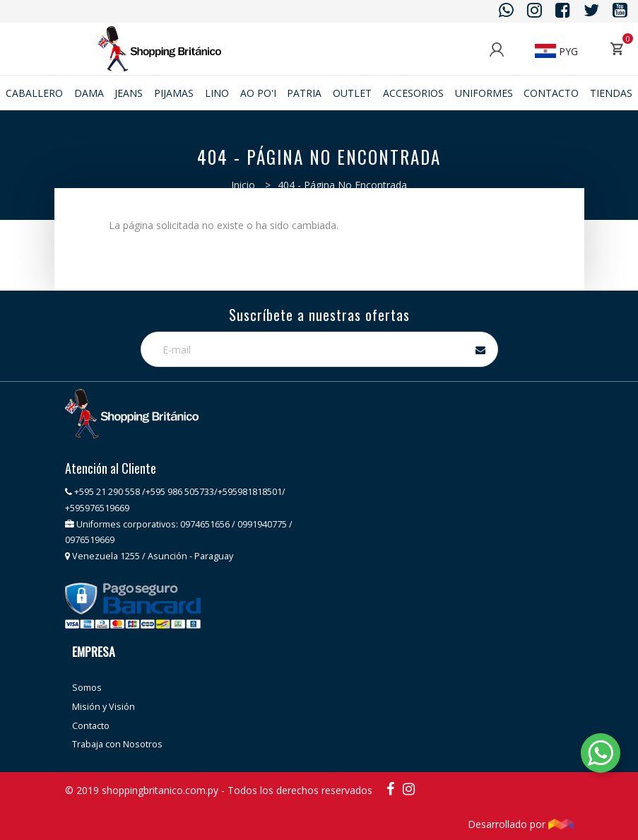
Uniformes (484, 93)
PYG (556, 51)
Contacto (551, 93)
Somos (87, 688)
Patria (304, 93)
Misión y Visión (104, 707)
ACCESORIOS (413, 93)
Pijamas (174, 93)
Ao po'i (258, 93)
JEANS (129, 93)
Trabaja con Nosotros (117, 744)
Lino (217, 93)
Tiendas (611, 93)
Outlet (352, 93)
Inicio (243, 185)
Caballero (34, 93)
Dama (89, 93)
